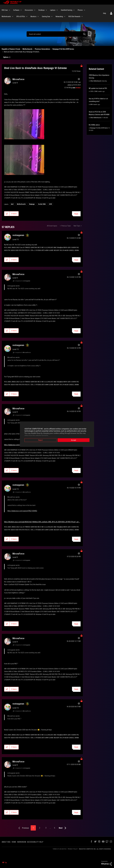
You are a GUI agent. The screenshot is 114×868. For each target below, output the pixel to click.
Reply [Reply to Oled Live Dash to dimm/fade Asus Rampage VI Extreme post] (76, 214)
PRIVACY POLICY (73, 849)
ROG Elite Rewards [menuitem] (74, 16)
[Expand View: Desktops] (46, 10)
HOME (14, 842)
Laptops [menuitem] (53, 10)
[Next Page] (63, 828)
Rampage (32, 204)
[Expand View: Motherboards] (13, 16)
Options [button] (6, 57)
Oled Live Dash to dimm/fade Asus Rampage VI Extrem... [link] (22, 52)
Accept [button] (74, 440)
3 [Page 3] (46, 828)
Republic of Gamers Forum (11, 49)
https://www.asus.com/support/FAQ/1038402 (19, 445)
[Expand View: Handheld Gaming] (74, 10)
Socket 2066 (42, 204)
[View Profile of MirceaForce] (18, 79)
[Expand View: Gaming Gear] (52, 16)
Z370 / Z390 (94, 91)
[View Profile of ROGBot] (78, 88)
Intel (12, 204)
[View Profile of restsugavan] (18, 235)
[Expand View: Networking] (65, 16)
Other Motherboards (96, 81)
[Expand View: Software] (21, 10)
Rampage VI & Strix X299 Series (63, 49)
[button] (7, 214)
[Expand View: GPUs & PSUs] (27, 16)
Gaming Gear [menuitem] (46, 16)
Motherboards (27, 49)
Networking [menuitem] (59, 16)
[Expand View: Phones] (84, 10)
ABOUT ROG (6, 842)
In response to (22, 281)
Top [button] (6, 863)
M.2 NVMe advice (94, 125)
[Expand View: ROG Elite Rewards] (82, 16)
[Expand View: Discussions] (35, 10)
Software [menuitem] (16, 10)
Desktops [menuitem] (42, 10)
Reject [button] (40, 440)
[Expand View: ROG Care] (9, 10)
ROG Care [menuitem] (5, 10)
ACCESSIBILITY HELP (35, 842)
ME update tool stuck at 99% (98, 88)
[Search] (57, 34)
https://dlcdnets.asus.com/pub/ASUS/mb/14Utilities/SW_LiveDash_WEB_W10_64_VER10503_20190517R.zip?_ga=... (42, 522)
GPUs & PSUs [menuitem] (21, 16)
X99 (91, 104)
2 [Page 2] (40, 828)
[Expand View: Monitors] (38, 16)
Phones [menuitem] (80, 10)
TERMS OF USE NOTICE (60, 849)
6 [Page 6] (55, 828)
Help (105, 13)
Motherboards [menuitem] (6, 16)
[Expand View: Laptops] (57, 10)
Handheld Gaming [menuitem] (67, 10)
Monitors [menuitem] (33, 16)
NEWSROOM (22, 842)
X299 (50, 204)
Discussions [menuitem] (29, 10)
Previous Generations (42, 49)
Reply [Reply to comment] (76, 260)
